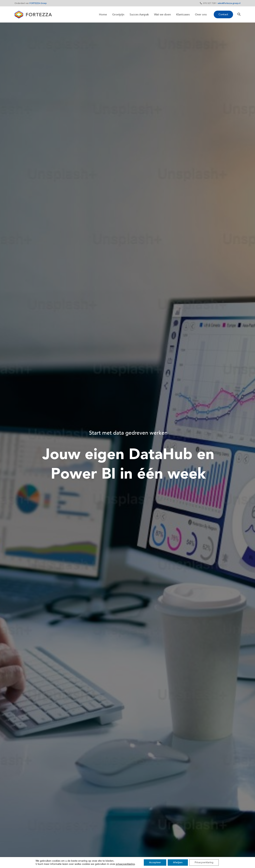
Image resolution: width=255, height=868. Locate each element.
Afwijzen (178, 862)
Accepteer (155, 862)
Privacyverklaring (204, 862)
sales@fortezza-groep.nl (229, 3)
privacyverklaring (125, 864)
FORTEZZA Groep (38, 3)
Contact (223, 14)
